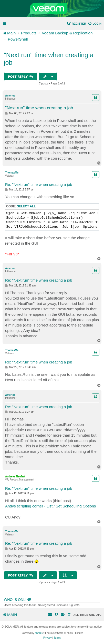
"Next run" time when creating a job (49, 59)
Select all (26, 206)
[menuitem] (95, 24)
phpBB (39, 633)
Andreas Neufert (15, 477)
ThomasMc (12, 173)
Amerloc (10, 96)
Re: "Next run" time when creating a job (39, 184)
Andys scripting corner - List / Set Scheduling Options (50, 506)
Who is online (18, 600)
